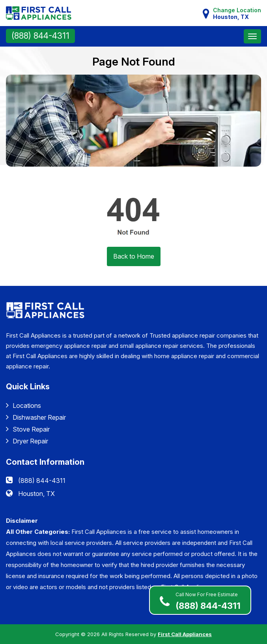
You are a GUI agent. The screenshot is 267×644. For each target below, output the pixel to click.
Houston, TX (36, 494)
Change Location (237, 13)
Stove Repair (28, 429)
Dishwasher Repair (36, 417)
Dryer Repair (27, 441)
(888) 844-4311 (40, 36)
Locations (23, 405)
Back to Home (134, 256)
